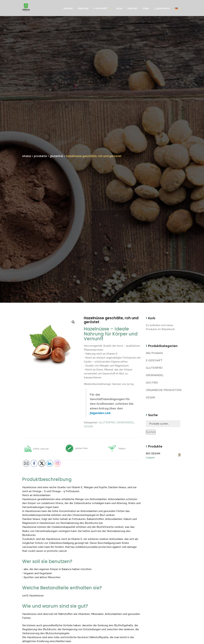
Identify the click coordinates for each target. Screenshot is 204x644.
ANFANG (68, 9)
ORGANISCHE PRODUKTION (164, 390)
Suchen (151, 432)
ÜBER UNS (83, 9)
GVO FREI (152, 383)
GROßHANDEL (125, 422)
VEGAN (88, 426)
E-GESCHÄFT (101, 8)
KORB (146, 9)
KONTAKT (133, 9)
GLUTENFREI (107, 422)
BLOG (119, 9)
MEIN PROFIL (162, 9)
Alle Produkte (154, 353)
